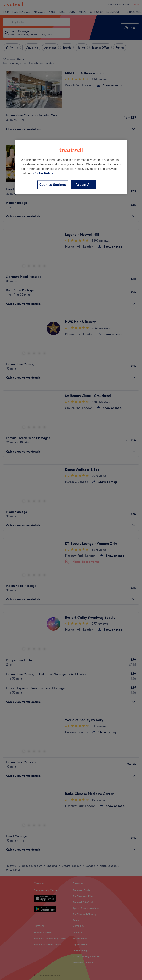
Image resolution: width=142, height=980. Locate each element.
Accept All (84, 185)
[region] (71, 167)
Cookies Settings (53, 185)
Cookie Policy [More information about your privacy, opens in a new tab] (43, 173)
